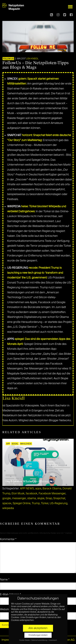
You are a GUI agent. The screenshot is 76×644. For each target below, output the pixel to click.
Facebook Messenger (52, 494)
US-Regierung (59, 503)
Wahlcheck (26, 444)
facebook (32, 494)
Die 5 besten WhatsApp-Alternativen (30, 481)
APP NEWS (27, 489)
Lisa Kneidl (32, 59)
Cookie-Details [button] (25, 640)
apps (38, 489)
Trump (36, 503)
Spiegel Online (22, 503)
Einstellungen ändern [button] (38, 635)
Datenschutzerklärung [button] (39, 640)
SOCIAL (15, 444)
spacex (7, 503)
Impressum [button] (53, 640)
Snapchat (59, 498)
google (7, 498)
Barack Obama (52, 489)
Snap (49, 498)
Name (5, 580)
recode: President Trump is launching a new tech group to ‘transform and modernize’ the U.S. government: (35, 273)
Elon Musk (18, 494)
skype (41, 498)
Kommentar (8, 539)
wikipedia (8, 508)
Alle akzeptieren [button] (38, 628)
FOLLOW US (8, 59)
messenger (19, 498)
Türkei (45, 503)
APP (8, 444)
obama (32, 498)
